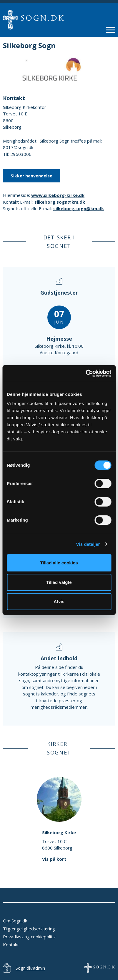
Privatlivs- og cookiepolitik (29, 937)
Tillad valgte (59, 582)
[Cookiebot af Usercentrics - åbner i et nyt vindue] (85, 373)
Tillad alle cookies (59, 563)
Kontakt (11, 945)
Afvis (59, 601)
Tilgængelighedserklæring (29, 929)
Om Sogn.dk (15, 921)
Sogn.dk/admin (30, 968)
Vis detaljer (88, 544)
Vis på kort (54, 859)
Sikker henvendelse (31, 176)
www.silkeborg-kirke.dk (58, 195)
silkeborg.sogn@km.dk (60, 202)
